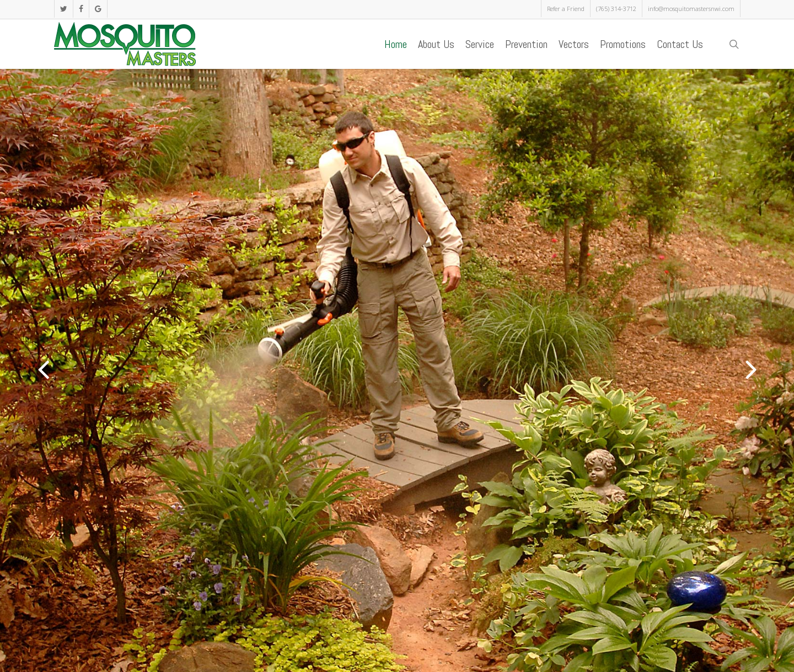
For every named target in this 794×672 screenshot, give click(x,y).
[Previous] (22, 369)
